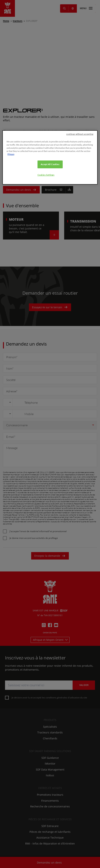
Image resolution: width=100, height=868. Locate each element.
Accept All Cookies (50, 214)
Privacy (11, 204)
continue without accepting (80, 184)
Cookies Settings (46, 225)
